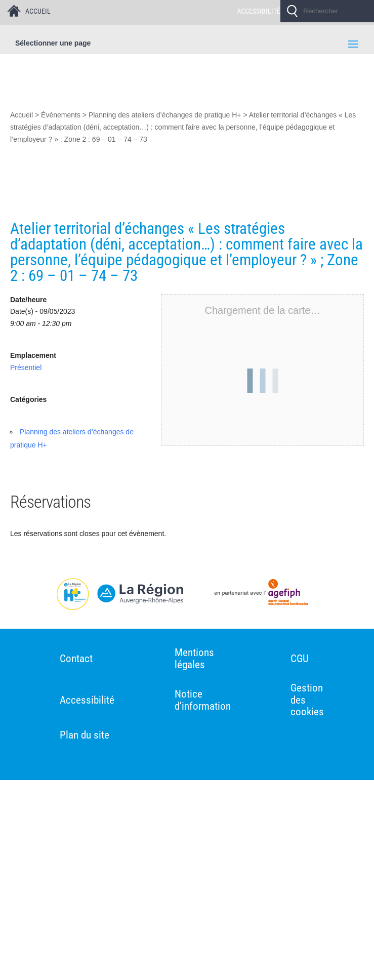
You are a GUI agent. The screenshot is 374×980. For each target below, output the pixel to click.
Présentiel (26, 367)
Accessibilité (87, 700)
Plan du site (85, 735)
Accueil (22, 115)
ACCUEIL (38, 11)
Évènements (61, 115)
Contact (76, 659)
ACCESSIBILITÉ (259, 11)
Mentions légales (194, 659)
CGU (300, 659)
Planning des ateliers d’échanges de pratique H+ (165, 115)
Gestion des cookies (308, 700)
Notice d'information (203, 700)
